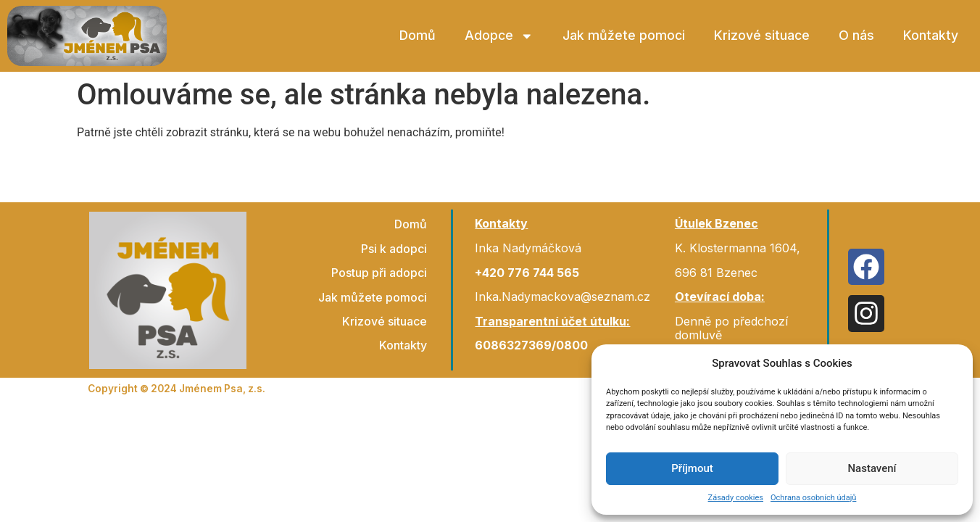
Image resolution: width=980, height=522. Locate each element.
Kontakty (931, 35)
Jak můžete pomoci (624, 35)
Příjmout (692, 468)
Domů (418, 35)
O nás (856, 35)
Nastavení (872, 468)
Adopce (499, 36)
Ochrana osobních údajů (813, 498)
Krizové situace (762, 35)
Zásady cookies (736, 498)
